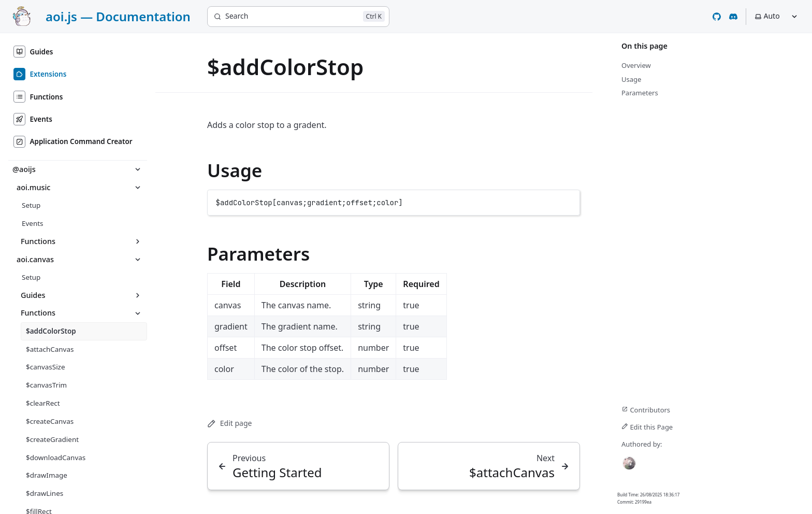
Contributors (646, 410)
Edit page (229, 423)
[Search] (298, 17)
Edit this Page (647, 427)
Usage (235, 170)
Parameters (258, 254)
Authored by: (642, 444)
